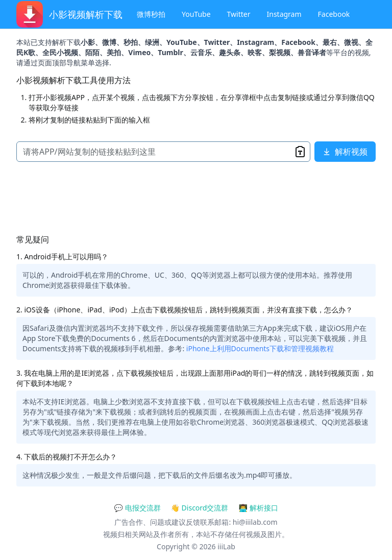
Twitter (239, 14)
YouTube (196, 14)
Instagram (284, 14)
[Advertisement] (196, 200)
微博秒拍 (151, 14)
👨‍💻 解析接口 (258, 508)
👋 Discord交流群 (200, 508)
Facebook (334, 14)
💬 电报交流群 (137, 508)
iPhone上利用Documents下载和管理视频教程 (260, 348)
